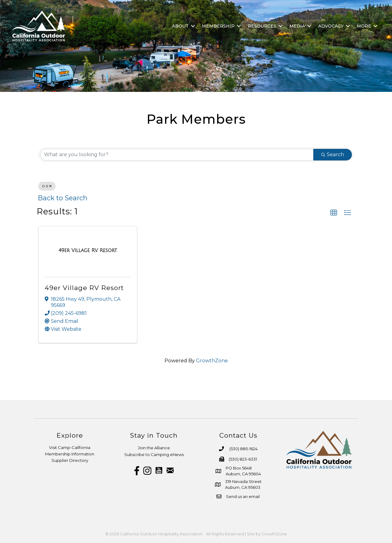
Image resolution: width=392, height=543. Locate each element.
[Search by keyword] (177, 155)
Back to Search (63, 198)
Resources (262, 26)
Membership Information (70, 454)
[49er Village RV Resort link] (88, 251)
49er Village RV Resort (84, 288)
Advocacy (331, 26)
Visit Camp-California (70, 447)
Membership (218, 26)
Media (297, 26)
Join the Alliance (154, 448)
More (364, 26)
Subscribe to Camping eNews (154, 454)
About (180, 26)
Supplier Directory (70, 460)
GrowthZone (212, 361)
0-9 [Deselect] (47, 186)
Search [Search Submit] (333, 155)
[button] (334, 213)
